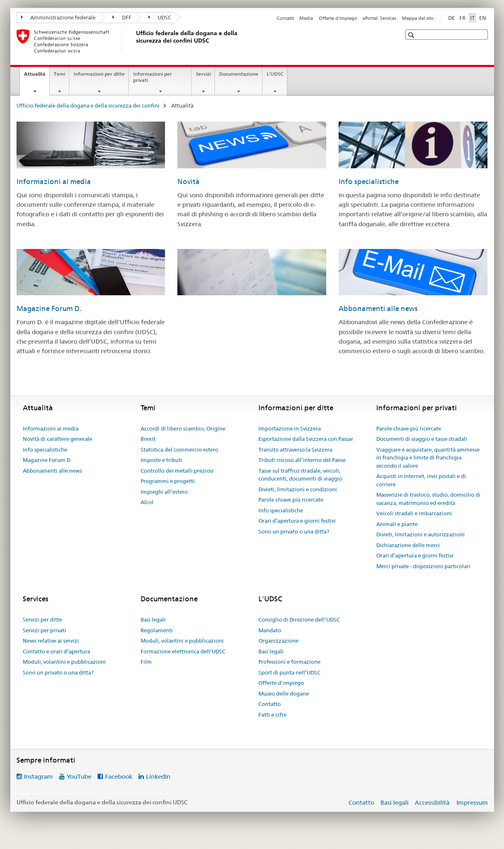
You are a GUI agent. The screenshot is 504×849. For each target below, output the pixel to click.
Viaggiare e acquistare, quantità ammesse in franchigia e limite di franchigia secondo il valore (428, 458)
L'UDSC (275, 74)
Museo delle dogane (284, 694)
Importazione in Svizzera (290, 428)
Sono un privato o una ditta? (294, 531)
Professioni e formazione (289, 662)
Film (146, 662)
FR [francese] (462, 18)
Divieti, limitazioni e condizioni (298, 489)
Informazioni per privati (153, 77)
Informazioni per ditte (99, 74)
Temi (60, 74)
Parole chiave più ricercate (291, 500)
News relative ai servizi (51, 641)
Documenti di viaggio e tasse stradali (422, 439)
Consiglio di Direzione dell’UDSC (299, 619)
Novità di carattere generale (57, 439)
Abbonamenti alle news (378, 309)
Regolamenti (157, 630)
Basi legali (153, 619)
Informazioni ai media (54, 182)
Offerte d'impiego (338, 18)
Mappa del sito (418, 18)
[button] (412, 35)
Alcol (147, 502)
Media (306, 18)
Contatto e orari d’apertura (56, 651)
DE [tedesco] (451, 18)
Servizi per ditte (42, 619)
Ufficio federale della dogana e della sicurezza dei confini (88, 105)
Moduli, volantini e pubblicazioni (64, 662)
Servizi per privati (44, 630)
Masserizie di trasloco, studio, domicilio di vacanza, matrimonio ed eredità (428, 499)
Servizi (203, 74)
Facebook (119, 776)
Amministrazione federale (59, 17)
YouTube (79, 776)
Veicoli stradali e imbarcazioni (414, 513)
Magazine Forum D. (49, 309)
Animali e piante (397, 524)
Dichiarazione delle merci (408, 545)
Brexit (148, 439)
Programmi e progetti (168, 481)
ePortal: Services (379, 18)
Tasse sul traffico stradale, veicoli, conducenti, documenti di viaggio (300, 475)
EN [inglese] (483, 18)
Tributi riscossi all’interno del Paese (302, 460)
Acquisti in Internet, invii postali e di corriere (421, 480)
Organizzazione (278, 641)
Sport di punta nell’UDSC (289, 672)
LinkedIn (158, 776)
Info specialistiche (369, 182)
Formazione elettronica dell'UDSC (183, 651)
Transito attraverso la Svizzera (295, 450)
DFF (122, 17)
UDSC (160, 17)
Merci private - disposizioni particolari (423, 566)
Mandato (270, 630)
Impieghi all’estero (164, 492)
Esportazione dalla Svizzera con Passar (306, 439)
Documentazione (239, 74)
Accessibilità (433, 802)
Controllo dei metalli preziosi (177, 471)
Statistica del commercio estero (179, 450)
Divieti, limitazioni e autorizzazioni (420, 534)
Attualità (37, 77)
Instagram (38, 776)
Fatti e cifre (272, 715)
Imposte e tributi (161, 460)
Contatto (270, 704)
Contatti (285, 18)
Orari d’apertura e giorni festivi (297, 521)
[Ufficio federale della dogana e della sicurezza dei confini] (134, 41)
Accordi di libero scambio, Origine (183, 428)
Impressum (472, 802)
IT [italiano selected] (472, 18)
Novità (189, 182)
